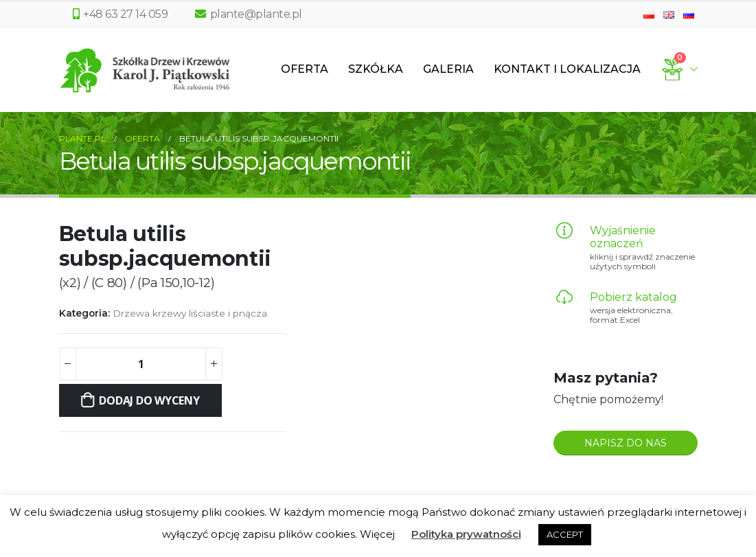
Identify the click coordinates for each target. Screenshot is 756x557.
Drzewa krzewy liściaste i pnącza (190, 313)
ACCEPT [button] (565, 534)
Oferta (305, 69)
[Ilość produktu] (141, 364)
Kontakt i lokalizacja (567, 69)
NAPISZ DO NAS (626, 443)
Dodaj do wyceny (149, 400)
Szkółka (376, 69)
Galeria (448, 69)
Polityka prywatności (466, 534)
